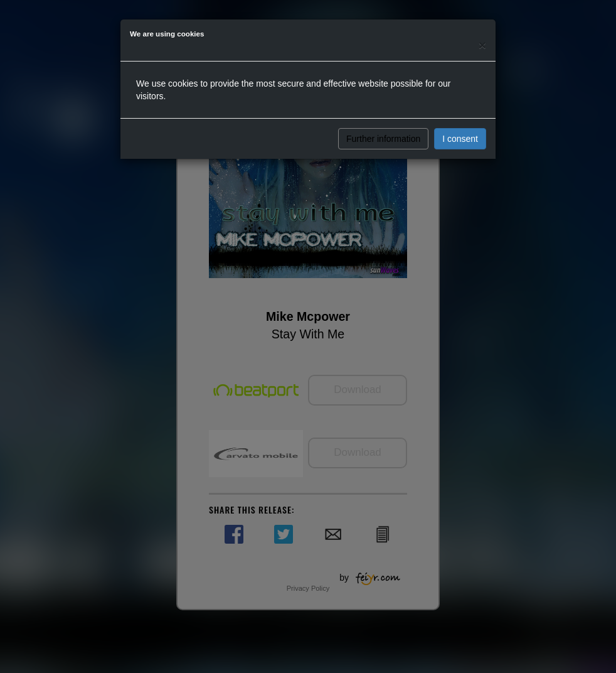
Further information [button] (383, 139)
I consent (460, 139)
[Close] (482, 45)
